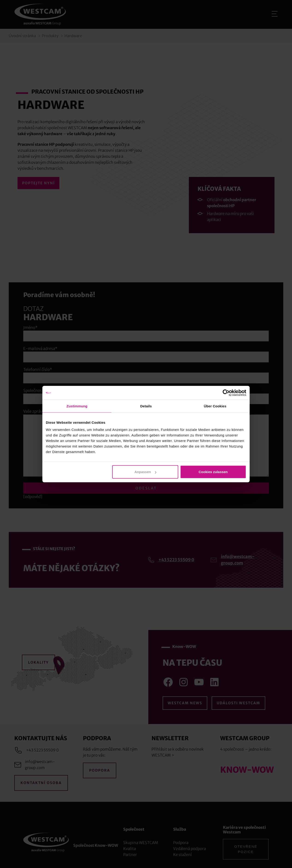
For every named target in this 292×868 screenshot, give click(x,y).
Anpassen (146, 472)
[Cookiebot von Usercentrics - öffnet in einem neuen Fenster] (226, 393)
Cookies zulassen (213, 472)
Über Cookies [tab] (215, 406)
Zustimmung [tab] (77, 406)
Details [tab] (146, 406)
